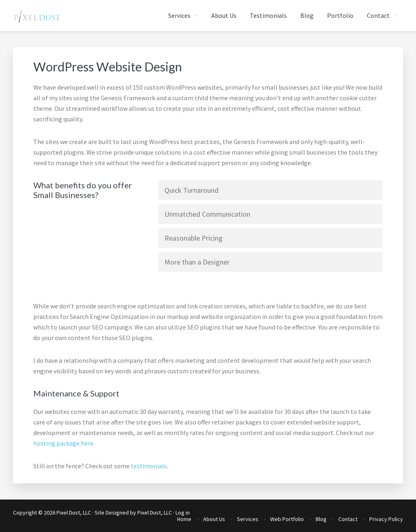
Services (248, 519)
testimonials (149, 466)
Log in (183, 513)
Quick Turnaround (192, 190)
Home (184, 519)
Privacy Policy (386, 519)
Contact (348, 519)
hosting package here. (64, 443)
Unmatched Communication (207, 214)
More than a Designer (197, 262)
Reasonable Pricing (194, 238)
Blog (321, 519)
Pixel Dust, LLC (155, 513)
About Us (214, 519)
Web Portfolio (287, 519)
